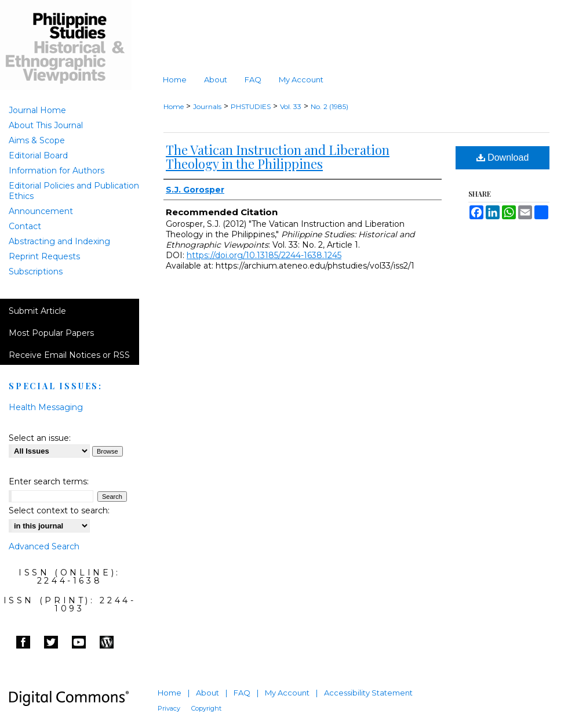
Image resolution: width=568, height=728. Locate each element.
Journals (207, 106)
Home (174, 106)
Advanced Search (44, 546)
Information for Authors (57, 171)
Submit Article (37, 311)
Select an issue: (40, 438)
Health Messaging (46, 407)
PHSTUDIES (251, 106)
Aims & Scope (37, 140)
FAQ (242, 693)
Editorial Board (38, 155)
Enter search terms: (49, 481)
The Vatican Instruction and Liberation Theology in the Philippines (278, 157)
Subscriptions (36, 271)
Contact (25, 226)
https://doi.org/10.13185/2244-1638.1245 (264, 255)
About (207, 693)
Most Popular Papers (51, 333)
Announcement (41, 211)
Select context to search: (59, 510)
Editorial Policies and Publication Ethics (74, 191)
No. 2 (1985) (329, 106)
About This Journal (46, 125)
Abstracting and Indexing (59, 241)
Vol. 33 (291, 106)
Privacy (169, 708)
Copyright (206, 708)
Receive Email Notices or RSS (69, 355)
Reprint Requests (44, 256)
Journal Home (37, 110)
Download (503, 157)
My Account (287, 693)
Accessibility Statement (368, 693)
